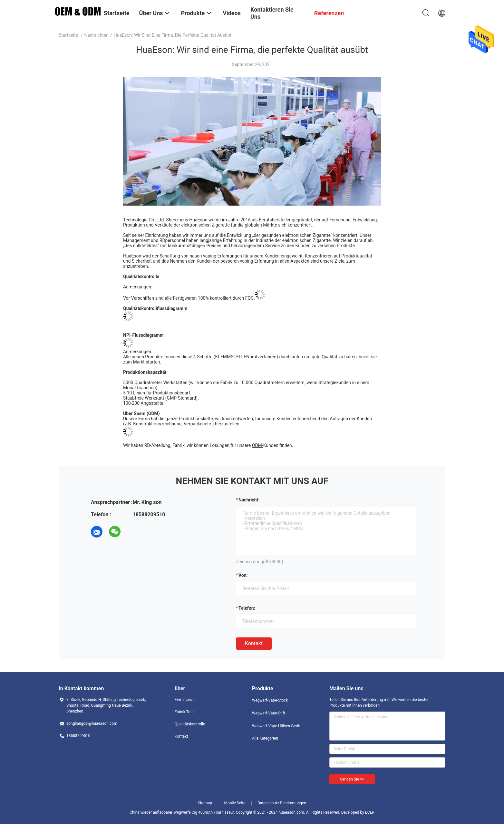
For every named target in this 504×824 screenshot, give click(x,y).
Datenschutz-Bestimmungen (282, 803)
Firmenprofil (185, 700)
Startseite (68, 35)
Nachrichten (97, 35)
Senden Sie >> (352, 779)
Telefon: (247, 608)
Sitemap (205, 803)
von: (243, 575)
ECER (370, 812)
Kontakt (254, 643)
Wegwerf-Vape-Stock (270, 700)
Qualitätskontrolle (190, 724)
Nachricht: (249, 500)
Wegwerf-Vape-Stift (269, 713)
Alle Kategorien (265, 738)
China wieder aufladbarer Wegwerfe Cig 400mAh (171, 812)
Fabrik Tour (184, 712)
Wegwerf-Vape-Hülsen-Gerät (276, 726)
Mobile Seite (235, 803)
